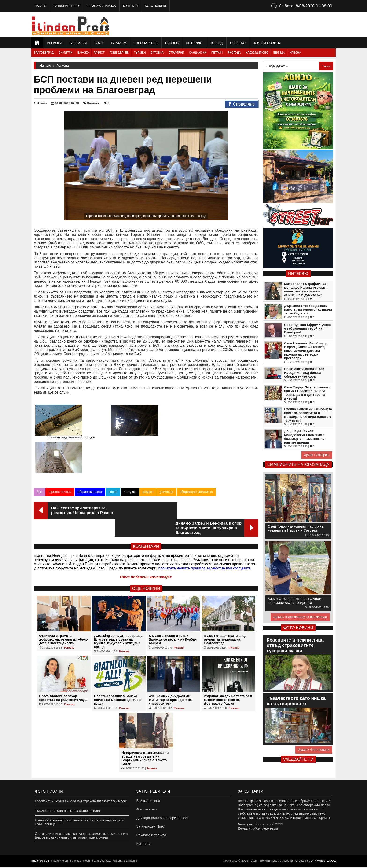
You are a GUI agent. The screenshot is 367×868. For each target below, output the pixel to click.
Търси (326, 66)
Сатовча (157, 53)
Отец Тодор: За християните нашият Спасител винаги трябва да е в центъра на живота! (307, 393)
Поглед (216, 43)
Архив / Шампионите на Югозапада (300, 617)
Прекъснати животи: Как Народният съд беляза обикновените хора (304, 373)
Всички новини (267, 43)
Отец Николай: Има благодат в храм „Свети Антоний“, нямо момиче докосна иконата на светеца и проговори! (308, 351)
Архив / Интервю (317, 455)
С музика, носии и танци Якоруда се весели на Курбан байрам (173, 593)
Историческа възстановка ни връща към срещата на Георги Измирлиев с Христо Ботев (145, 711)
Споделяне (242, 104)
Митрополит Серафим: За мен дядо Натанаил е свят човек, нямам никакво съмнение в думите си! (305, 289)
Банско (83, 53)
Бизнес (172, 43)
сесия (113, 463)
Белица (279, 53)
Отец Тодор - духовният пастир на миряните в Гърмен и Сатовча (296, 528)
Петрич (217, 53)
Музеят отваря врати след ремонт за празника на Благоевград (225, 593)
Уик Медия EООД (323, 862)
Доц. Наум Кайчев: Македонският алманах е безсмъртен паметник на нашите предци (304, 437)
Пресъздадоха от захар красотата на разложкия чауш (63, 651)
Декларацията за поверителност (161, 816)
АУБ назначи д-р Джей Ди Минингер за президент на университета (170, 653)
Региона (55, 43)
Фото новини (155, 6)
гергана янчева (60, 463)
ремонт (148, 463)
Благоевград (44, 53)
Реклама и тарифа (102, 6)
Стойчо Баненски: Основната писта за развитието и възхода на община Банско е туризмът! (308, 415)
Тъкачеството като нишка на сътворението (67, 806)
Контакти (130, 6)
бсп (39, 463)
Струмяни (176, 53)
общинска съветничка (196, 463)
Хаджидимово (257, 53)
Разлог (99, 53)
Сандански (198, 53)
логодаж (130, 463)
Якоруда (234, 53)
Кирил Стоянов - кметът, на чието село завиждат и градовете (295, 601)
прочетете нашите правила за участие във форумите (205, 521)
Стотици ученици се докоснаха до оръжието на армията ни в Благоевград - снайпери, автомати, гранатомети (81, 831)
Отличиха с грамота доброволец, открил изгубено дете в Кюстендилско (63, 593)
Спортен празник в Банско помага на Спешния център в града (118, 653)
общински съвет (90, 463)
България (78, 43)
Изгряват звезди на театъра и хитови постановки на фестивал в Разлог (228, 653)
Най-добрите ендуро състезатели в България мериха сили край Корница (79, 817)
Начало (41, 6)
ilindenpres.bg (40, 862)
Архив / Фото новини (314, 750)
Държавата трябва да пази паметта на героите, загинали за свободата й (308, 310)
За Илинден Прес (67, 6)
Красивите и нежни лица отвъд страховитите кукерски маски (81, 796)
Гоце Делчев (119, 53)
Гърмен (140, 53)
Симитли (65, 53)
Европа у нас (146, 43)
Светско (238, 43)
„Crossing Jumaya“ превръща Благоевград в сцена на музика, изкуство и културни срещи (118, 594)
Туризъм (118, 43)
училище (166, 463)
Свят (99, 43)
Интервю (194, 43)
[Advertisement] (250, 25)
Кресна (295, 53)
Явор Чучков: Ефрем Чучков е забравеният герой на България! (307, 328)
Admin (40, 103)
